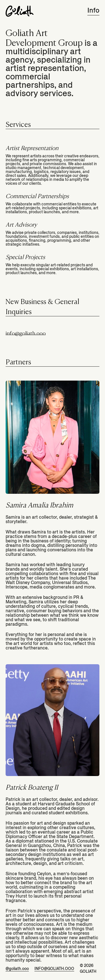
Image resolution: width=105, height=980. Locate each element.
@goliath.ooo (17, 969)
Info (93, 10)
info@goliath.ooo (26, 333)
